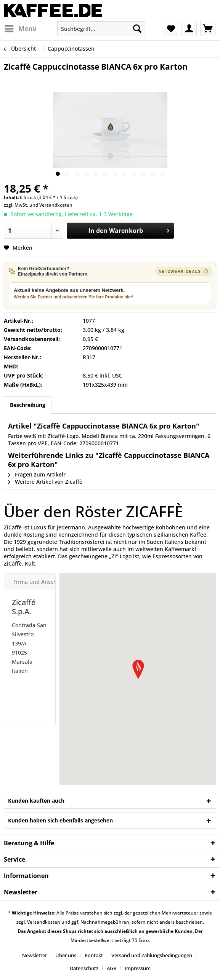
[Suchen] (137, 29)
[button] (138, 669)
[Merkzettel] (170, 29)
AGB (112, 968)
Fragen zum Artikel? (37, 474)
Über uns (66, 955)
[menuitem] (20, 29)
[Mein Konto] (189, 29)
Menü (21, 28)
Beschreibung (28, 405)
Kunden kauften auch (36, 801)
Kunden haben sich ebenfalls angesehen (60, 820)
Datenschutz (84, 968)
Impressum (138, 968)
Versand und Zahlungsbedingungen (152, 955)
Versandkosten (56, 205)
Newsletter (35, 955)
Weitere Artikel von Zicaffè (45, 482)
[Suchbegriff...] (101, 29)
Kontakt (94, 955)
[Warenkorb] (208, 29)
